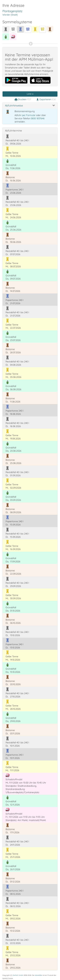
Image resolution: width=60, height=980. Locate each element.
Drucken (23, 99)
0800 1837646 (38, 118)
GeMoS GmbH (18, 975)
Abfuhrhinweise (14, 105)
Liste (30, 94)
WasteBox (39, 975)
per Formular (29, 115)
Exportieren (46, 99)
